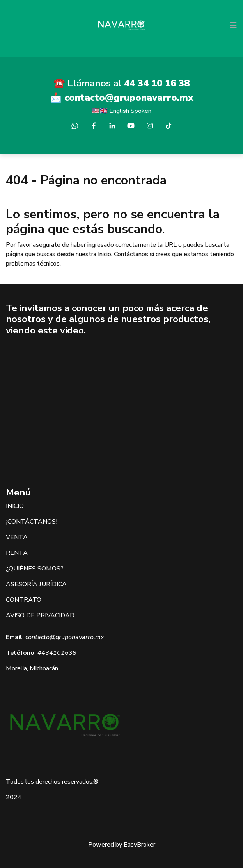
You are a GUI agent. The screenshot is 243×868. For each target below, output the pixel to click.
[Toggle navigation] (233, 25)
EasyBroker (139, 845)
